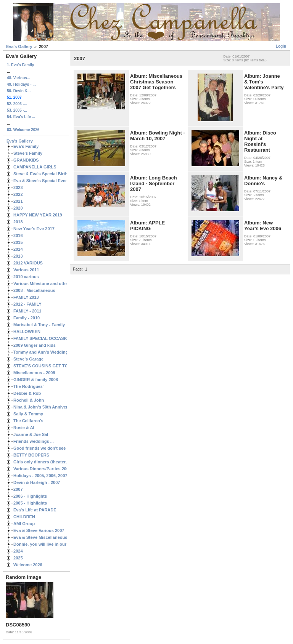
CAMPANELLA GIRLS (35, 167)
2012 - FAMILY (27, 304)
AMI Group (24, 524)
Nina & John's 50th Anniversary (45, 407)
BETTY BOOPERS (31, 455)
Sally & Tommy (28, 414)
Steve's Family (28, 153)
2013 (18, 256)
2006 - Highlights (30, 496)
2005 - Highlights (30, 503)
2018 (18, 222)
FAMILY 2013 (26, 297)
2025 (18, 558)
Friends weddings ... (34, 441)
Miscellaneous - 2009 (34, 373)
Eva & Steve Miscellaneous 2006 (46, 537)
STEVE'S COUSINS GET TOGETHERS (51, 366)
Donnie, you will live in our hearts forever (54, 544)
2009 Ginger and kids (35, 345)
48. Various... (19, 78)
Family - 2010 (27, 318)
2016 (18, 235)
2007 (18, 489)
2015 (18, 242)
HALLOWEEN (27, 332)
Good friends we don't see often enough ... (56, 448)
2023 (18, 187)
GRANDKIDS (26, 160)
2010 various (26, 277)
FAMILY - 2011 (27, 311)
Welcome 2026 (28, 565)
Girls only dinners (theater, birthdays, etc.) (56, 462)
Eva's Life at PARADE (35, 510)
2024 (18, 551)
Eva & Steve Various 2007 (39, 530)
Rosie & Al (24, 428)
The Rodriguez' (28, 386)
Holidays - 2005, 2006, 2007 (40, 476)
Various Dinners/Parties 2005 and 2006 (52, 469)
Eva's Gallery (19, 46)
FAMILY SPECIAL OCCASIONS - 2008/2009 (56, 338)
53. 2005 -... (17, 110)
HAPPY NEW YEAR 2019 (38, 215)
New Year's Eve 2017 (34, 229)
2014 (18, 249)
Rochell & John (29, 400)
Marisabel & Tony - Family (39, 325)
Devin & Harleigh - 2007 (37, 482)
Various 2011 (26, 270)
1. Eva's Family (20, 65)
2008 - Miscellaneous (34, 290)
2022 (18, 194)
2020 (18, 208)
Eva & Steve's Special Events (43, 181)
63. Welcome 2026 (23, 130)
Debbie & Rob (27, 393)
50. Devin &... (19, 91)
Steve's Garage (28, 359)
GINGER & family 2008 (36, 380)
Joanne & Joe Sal (31, 434)
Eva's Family (26, 146)
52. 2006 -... (17, 104)
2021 (18, 201)
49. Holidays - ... (21, 84)
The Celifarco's (28, 421)
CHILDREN (24, 517)
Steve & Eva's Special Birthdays (45, 174)
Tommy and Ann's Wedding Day (45, 352)
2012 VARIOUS (28, 263)
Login (281, 46)
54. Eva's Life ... (21, 117)
